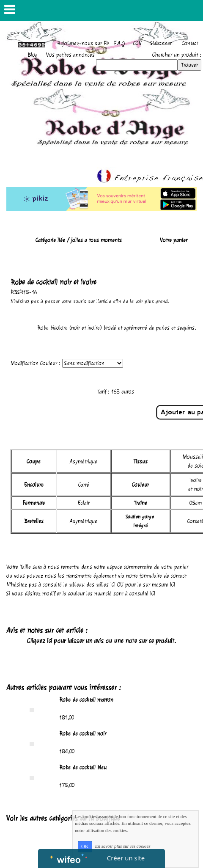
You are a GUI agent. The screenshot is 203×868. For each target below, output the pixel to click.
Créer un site (126, 858)
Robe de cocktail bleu (83, 767)
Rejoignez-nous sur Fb (83, 43)
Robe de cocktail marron (86, 700)
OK (85, 846)
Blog (33, 55)
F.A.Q (119, 43)
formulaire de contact (163, 576)
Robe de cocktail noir (83, 734)
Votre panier (174, 240)
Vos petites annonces (70, 55)
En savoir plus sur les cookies (123, 846)
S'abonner (161, 43)
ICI (113, 585)
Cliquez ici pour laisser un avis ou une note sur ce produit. (101, 641)
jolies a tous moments (96, 240)
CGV (137, 43)
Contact (190, 43)
